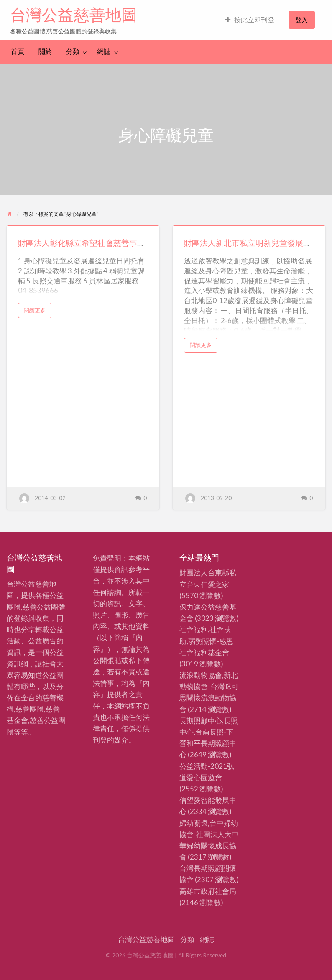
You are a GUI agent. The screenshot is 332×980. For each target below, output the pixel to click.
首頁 (18, 51)
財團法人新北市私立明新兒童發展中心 (252, 243)
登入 (301, 20)
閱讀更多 (37, 312)
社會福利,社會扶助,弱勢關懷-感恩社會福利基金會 (206, 641)
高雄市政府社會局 (208, 891)
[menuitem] (250, 20)
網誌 (104, 51)
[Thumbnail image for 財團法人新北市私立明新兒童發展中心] (249, 226)
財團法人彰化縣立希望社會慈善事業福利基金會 (101, 243)
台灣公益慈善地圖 (74, 15)
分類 (73, 51)
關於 (45, 51)
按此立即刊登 (250, 20)
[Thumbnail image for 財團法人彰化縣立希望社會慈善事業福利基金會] (83, 226)
